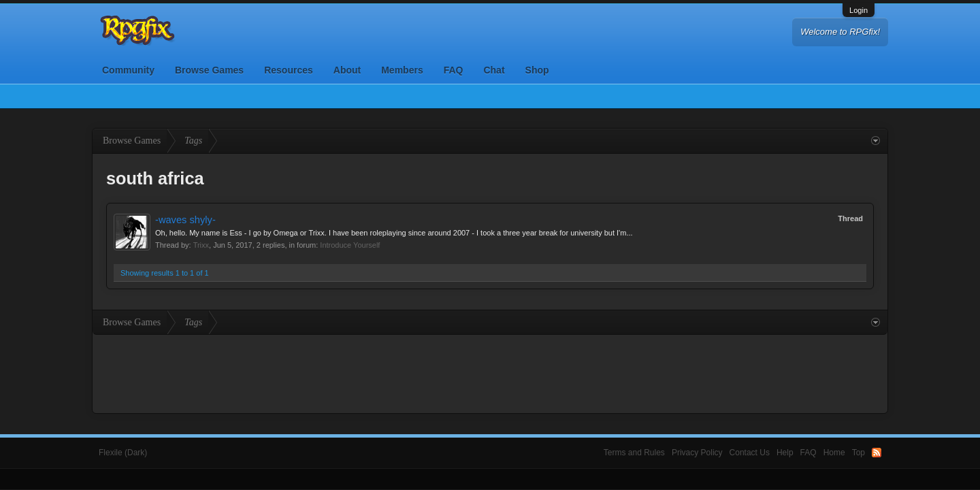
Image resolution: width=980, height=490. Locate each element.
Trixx (201, 245)
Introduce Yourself (350, 245)
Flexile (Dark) (123, 453)
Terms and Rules (634, 453)
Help (785, 453)
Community (128, 70)
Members (402, 70)
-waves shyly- (185, 220)
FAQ (454, 70)
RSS (877, 453)
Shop (537, 70)
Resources (289, 70)
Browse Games (209, 70)
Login (859, 10)
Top (859, 453)
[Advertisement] (490, 372)
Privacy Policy (697, 453)
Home (834, 453)
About (347, 70)
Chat (494, 70)
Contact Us (750, 453)
